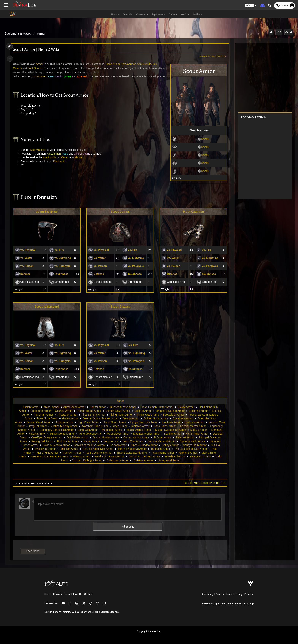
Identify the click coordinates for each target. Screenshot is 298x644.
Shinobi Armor (147, 445)
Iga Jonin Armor (175, 422)
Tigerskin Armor (86, 453)
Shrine (79, 162)
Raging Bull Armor (74, 441)
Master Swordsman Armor (195, 430)
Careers (220, 594)
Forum (67, 594)
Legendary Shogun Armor (44, 430)
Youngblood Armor (178, 460)
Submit (128, 527)
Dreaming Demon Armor (170, 411)
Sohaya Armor (199, 445)
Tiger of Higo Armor (61, 453)
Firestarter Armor (67, 415)
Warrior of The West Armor (158, 456)
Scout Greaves (120, 306)
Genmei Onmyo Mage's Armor (101, 418)
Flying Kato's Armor (121, 415)
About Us (77, 594)
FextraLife (208, 604)
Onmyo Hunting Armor (134, 437)
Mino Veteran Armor (114, 434)
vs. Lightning (61, 258)
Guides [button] (198, 14)
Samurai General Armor (194, 441)
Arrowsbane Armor (74, 407)
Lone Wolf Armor (112, 430)
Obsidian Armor (46, 437)
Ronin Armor (143, 441)
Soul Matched (39, 154)
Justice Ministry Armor (80, 426)
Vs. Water (25, 258)
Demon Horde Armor (89, 411)
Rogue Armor (124, 441)
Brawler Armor (186, 407)
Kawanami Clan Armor (111, 426)
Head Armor (114, 64)
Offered (65, 162)
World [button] (185, 14)
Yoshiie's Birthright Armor (96, 460)
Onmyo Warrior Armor (165, 437)
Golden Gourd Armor (156, 418)
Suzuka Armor (45, 449)
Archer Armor (51, 407)
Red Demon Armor (101, 441)
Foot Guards (36, 68)
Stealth (202, 139)
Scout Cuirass (120, 212)
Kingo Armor (135, 426)
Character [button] (142, 14)
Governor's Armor (183, 418)
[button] (251, 6)
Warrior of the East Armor (123, 456)
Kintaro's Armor (156, 426)
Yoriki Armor (70, 460)
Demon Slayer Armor (118, 411)
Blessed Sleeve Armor (123, 407)
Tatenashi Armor (183, 449)
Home (48, 594)
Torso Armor (130, 64)
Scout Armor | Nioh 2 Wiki (37, 50)
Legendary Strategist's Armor (80, 430)
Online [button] (173, 14)
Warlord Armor (96, 456)
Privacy (239, 594)
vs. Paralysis (60, 266)
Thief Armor (38, 453)
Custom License (110, 612)
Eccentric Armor (198, 411)
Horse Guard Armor (118, 422)
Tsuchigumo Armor (177, 453)
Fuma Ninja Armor (47, 418)
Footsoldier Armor (174, 415)
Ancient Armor (31, 407)
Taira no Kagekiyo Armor (155, 449)
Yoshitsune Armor (152, 460)
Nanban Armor (196, 434)
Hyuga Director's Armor (147, 422)
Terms (229, 594)
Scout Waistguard (48, 306)
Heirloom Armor (68, 422)
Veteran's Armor (202, 453)
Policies (249, 594)
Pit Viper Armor (191, 437)
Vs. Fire (57, 250)
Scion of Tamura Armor (85, 445)
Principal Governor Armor (44, 441)
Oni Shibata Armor (106, 437)
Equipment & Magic (18, 34)
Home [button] (115, 14)
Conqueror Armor (40, 411)
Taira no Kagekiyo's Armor (120, 449)
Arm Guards (145, 64)
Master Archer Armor (163, 430)
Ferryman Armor (43, 415)
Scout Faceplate (48, 212)
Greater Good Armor (42, 422)
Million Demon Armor (85, 434)
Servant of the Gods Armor (119, 445)
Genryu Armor (131, 418)
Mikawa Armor (60, 434)
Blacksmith (51, 162)
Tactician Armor (92, 449)
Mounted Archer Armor (169, 434)
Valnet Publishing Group (241, 604)
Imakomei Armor (198, 422)
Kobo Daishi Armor (180, 426)
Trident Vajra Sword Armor (146, 453)
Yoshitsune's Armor (126, 460)
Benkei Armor (97, 407)
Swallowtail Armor (68, 449)
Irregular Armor (54, 426)
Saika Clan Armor (165, 441)
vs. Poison (25, 266)
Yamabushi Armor (189, 456)
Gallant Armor (70, 418)
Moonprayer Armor (141, 434)
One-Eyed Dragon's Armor (75, 437)
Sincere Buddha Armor (173, 445)
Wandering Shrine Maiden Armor (64, 456)
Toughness (59, 274)
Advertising (207, 594)
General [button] (128, 14)
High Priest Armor (92, 422)
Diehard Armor (143, 411)
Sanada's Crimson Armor (53, 445)
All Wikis (57, 594)
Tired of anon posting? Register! (202, 483)
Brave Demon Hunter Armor (157, 407)
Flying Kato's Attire (148, 415)
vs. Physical (26, 250)
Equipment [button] (159, 14)
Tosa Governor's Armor (113, 453)
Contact (88, 594)
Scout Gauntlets (193, 212)
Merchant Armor (38, 434)
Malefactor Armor (136, 430)
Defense (24, 274)
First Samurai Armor (93, 415)
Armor (41, 34)
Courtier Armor (64, 411)
